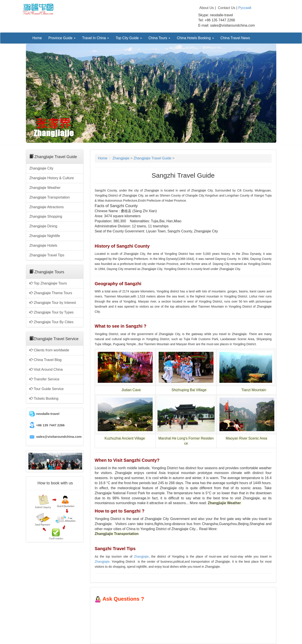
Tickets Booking (44, 399)
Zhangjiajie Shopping (46, 216)
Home (37, 38)
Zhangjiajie (121, 158)
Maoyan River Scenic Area (247, 438)
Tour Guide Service (47, 389)
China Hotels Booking (195, 38)
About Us (207, 8)
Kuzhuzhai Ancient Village (125, 438)
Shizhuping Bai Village (189, 390)
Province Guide (62, 38)
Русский (245, 8)
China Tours (159, 38)
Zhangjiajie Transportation (50, 197)
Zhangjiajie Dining (43, 226)
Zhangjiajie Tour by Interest (53, 303)
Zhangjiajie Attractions (47, 207)
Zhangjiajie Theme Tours (51, 293)
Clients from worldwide (49, 350)
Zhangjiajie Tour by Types (52, 312)
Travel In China (96, 38)
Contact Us (227, 8)
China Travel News (235, 38)
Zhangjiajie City (41, 168)
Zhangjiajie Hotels (43, 245)
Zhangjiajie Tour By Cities (52, 322)
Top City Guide (129, 38)
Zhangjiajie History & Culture (52, 178)
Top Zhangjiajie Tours (48, 283)
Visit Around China (46, 369)
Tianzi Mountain (254, 390)
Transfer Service (44, 379)
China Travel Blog (46, 360)
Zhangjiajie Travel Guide (153, 158)
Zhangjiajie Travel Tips (47, 255)
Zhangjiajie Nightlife (45, 236)
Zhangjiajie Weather (45, 188)
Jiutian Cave (132, 390)
